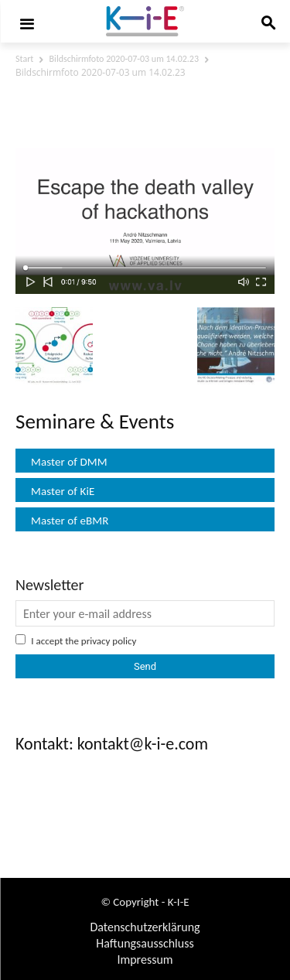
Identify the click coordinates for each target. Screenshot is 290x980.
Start (24, 59)
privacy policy (109, 641)
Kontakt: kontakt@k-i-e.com (112, 744)
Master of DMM (69, 462)
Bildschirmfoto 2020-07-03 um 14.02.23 (124, 59)
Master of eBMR (70, 521)
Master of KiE (63, 491)
